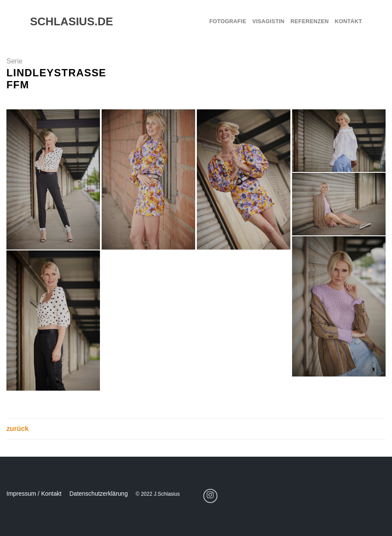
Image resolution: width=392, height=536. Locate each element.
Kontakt (348, 21)
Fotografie (228, 21)
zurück (18, 429)
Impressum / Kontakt (34, 494)
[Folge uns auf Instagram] (210, 496)
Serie (14, 61)
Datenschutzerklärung (99, 494)
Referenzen (309, 21)
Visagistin (268, 21)
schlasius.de (68, 21)
